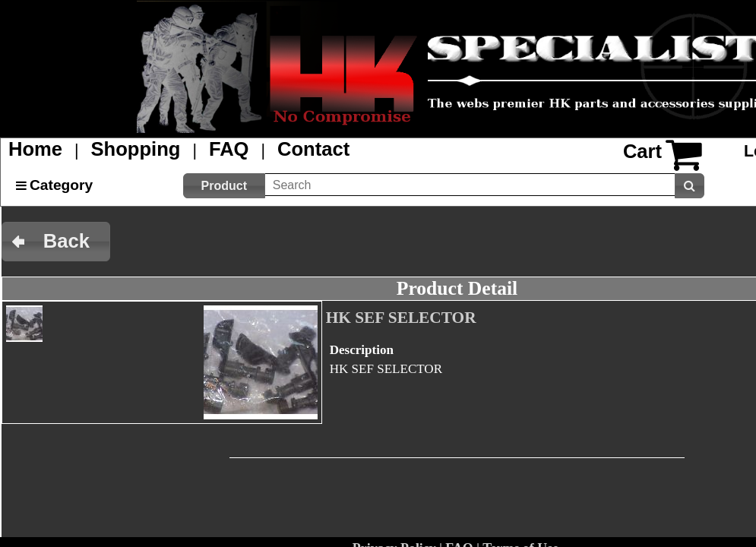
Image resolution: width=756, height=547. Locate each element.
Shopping (136, 149)
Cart (642, 151)
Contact (313, 149)
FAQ (229, 149)
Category (61, 185)
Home (35, 149)
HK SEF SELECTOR (401, 318)
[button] (224, 186)
